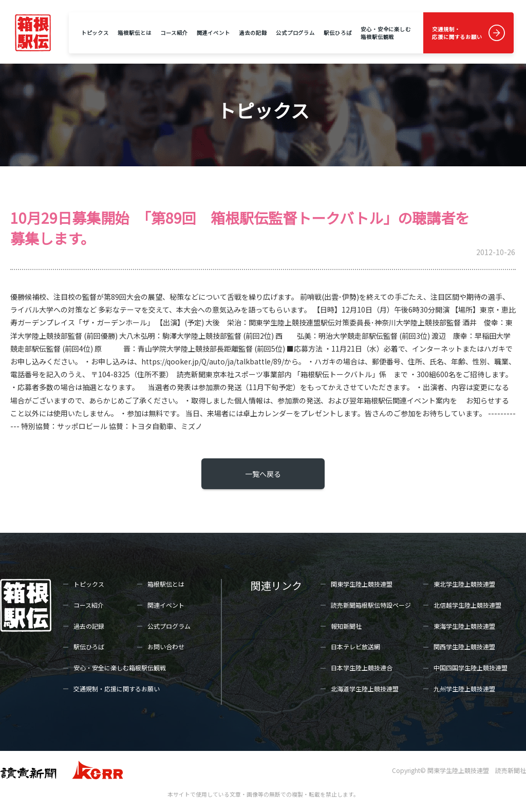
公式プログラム (295, 33)
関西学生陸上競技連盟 (464, 646)
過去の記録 (253, 33)
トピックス (95, 33)
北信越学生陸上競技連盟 (467, 605)
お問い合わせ (166, 646)
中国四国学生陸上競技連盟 (471, 668)
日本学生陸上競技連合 (362, 668)
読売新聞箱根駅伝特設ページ (371, 605)
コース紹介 (174, 33)
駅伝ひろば (337, 33)
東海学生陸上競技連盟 (464, 626)
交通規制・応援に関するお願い (457, 33)
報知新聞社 (346, 626)
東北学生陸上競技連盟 (464, 584)
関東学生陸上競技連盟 (362, 584)
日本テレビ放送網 (355, 646)
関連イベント (213, 33)
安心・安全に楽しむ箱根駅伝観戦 (386, 33)
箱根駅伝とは (134, 33)
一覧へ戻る (263, 474)
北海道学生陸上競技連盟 (365, 689)
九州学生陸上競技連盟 (464, 689)
